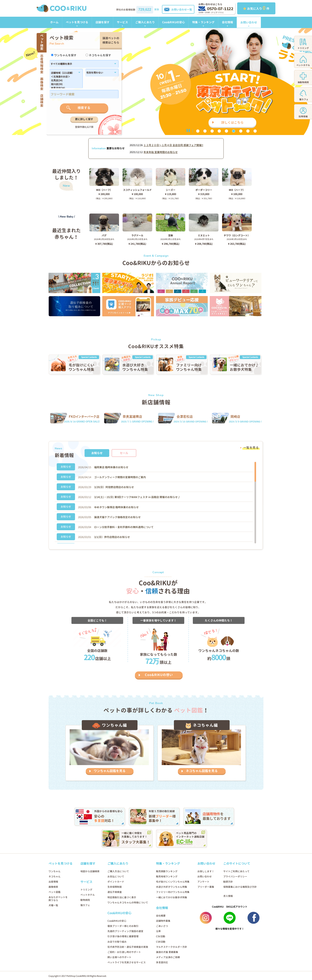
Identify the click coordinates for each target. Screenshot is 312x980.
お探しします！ (206, 871)
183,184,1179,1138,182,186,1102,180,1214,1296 (64, 80)
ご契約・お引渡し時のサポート (124, 952)
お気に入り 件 (256, 8)
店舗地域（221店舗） (64, 73)
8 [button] (248, 131)
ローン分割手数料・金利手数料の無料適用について (124, 527)
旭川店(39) (64, 84)
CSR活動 (161, 942)
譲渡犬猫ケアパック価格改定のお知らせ (117, 517)
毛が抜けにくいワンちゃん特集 (173, 882)
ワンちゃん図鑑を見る (110, 771)
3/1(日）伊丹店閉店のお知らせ (112, 537)
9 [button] (255, 131)
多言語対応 (162, 962)
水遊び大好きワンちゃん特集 (172, 887)
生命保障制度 (115, 887)
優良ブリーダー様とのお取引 (123, 926)
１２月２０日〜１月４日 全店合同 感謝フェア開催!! (173, 145)
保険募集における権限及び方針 (240, 887)
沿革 (158, 931)
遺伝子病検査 (115, 892)
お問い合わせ (249, 22)
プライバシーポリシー (235, 877)
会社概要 (161, 916)
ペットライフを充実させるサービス (127, 962)
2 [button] (205, 131)
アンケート (203, 882)
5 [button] (226, 131)
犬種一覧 (53, 905)
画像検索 (53, 887)
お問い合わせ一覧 (178, 9)
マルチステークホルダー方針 (172, 947)
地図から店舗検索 (90, 871)
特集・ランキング (203, 22)
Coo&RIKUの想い (159, 675)
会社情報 (227, 22)
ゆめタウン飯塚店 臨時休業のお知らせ (116, 507)
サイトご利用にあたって (236, 871)
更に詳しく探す (84, 119)
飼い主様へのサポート (119, 957)
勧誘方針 (228, 882)
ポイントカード (116, 882)
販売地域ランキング (167, 877)
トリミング (86, 890)
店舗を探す (102, 22)
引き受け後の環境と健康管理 (123, 936)
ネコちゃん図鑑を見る (202, 771)
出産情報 (53, 882)
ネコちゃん (55, 877)
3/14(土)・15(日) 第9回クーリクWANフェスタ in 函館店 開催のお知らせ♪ (137, 497)
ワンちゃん (55, 871)
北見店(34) (64, 81)
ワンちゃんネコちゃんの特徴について (128, 903)
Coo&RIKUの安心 (174, 22)
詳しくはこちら (232, 122)
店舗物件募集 (163, 921)
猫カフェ (85, 905)
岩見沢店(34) (64, 88)
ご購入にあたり (145, 22)
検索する (84, 108)
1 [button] (198, 131)
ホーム (54, 22)
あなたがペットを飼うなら (58, 899)
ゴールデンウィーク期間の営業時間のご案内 (120, 477)
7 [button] (241, 131)
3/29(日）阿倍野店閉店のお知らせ (114, 487)
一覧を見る (251, 448)
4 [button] (219, 131)
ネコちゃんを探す (98, 55)
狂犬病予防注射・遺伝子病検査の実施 (128, 947)
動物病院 (85, 900)
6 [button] (234, 131)
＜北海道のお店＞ (64, 77)
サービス (122, 22)
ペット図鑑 (55, 892)
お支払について (116, 877)
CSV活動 (161, 936)
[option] (156, 81)
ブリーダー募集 (206, 887)
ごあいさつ (162, 926)
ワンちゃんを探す (64, 55)
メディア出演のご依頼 (168, 957)
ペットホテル (88, 895)
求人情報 (228, 896)
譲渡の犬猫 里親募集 (167, 952)
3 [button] (212, 131)
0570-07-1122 (216, 9)
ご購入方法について (118, 871)
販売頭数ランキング (167, 871)
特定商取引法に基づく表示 (122, 897)
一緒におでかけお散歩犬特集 (172, 897)
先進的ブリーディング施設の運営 (125, 931)
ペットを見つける (77, 22)
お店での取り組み (117, 942)
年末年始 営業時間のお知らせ (161, 152)
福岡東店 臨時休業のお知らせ (111, 467)
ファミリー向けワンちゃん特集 (173, 892)
